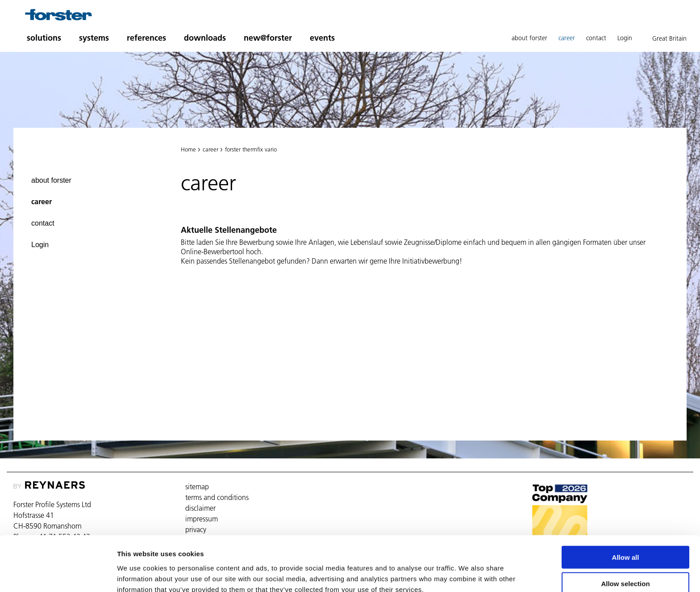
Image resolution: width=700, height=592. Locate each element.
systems (94, 38)
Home (188, 149)
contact (596, 38)
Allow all (626, 514)
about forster (529, 38)
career (567, 38)
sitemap (197, 487)
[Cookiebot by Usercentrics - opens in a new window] (58, 575)
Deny (626, 566)
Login (625, 38)
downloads (205, 38)
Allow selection (625, 540)
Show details (469, 574)
